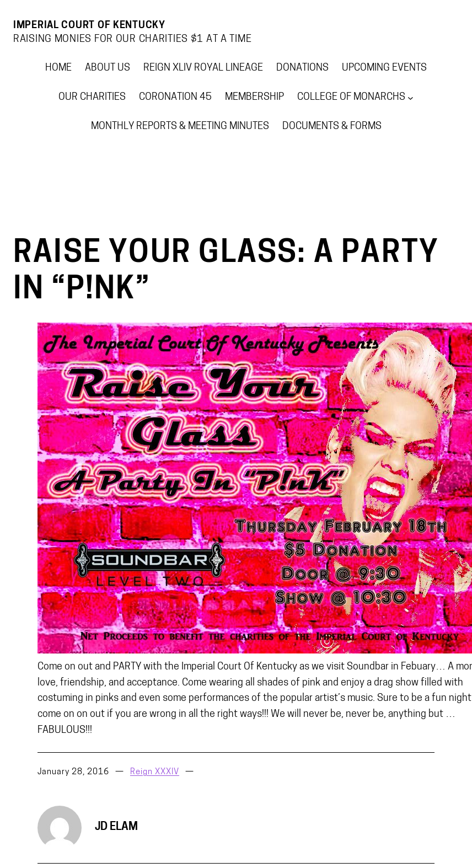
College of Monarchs (351, 97)
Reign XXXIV (155, 772)
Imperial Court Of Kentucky (89, 26)
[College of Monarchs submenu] (411, 98)
